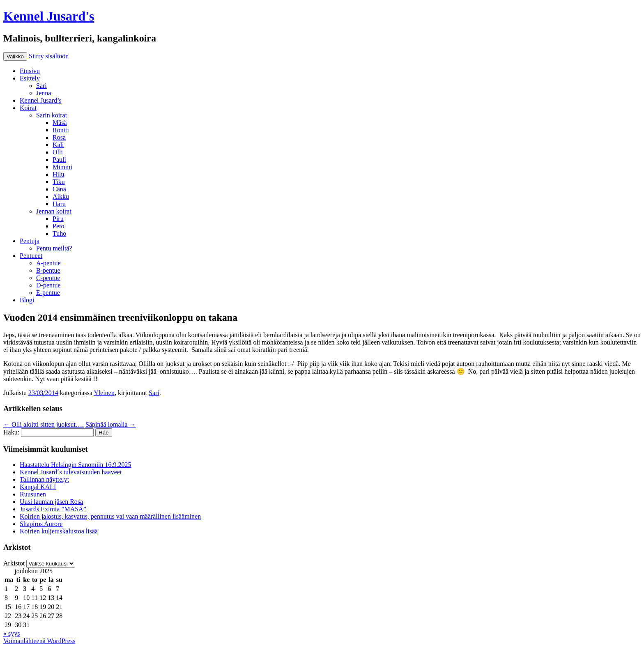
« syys (11, 633)
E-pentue (48, 293)
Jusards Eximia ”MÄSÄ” (53, 509)
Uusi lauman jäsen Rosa (51, 502)
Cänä (59, 189)
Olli (58, 152)
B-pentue (48, 270)
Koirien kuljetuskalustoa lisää (59, 531)
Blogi (27, 300)
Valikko (15, 56)
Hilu (58, 174)
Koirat (28, 108)
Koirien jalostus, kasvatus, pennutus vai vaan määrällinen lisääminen (110, 516)
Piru (58, 219)
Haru (59, 204)
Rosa (59, 137)
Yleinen (104, 393)
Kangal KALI (38, 487)
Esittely (30, 78)
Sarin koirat (52, 115)
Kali (58, 145)
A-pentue (48, 263)
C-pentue (48, 278)
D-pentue (48, 285)
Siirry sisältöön (49, 56)
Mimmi (62, 167)
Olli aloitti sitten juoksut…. (44, 424)
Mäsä (60, 123)
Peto (58, 226)
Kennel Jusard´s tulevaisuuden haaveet (71, 472)
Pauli (59, 160)
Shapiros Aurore (41, 524)
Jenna (44, 93)
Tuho (59, 233)
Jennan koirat (54, 211)
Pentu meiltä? (54, 248)
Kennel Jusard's (49, 16)
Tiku (59, 182)
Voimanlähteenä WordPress (39, 641)
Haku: (11, 432)
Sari (41, 86)
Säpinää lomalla (111, 424)
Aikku (61, 196)
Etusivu (30, 71)
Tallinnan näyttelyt (44, 479)
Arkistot (14, 563)
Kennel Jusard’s (41, 100)
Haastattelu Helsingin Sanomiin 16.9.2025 (76, 465)
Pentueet (31, 256)
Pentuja (30, 241)
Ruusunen (33, 494)
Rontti (61, 130)
